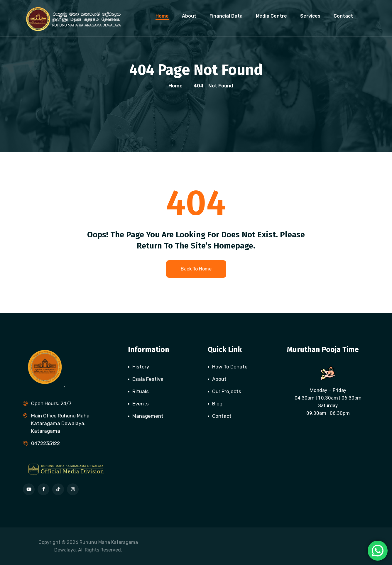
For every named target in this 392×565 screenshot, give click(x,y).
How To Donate (230, 367)
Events (141, 404)
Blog (217, 404)
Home (162, 16)
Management (148, 416)
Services (310, 16)
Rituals (141, 391)
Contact (343, 16)
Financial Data (226, 16)
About (189, 16)
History (141, 367)
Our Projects (227, 391)
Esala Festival (148, 379)
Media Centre (271, 16)
